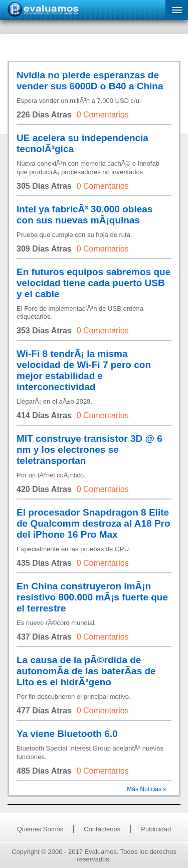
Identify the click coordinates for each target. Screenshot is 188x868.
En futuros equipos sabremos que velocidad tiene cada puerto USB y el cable (93, 283)
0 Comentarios (103, 115)
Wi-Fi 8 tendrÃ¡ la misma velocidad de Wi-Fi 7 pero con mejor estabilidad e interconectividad (84, 370)
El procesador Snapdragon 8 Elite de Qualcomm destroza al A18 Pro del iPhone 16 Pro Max (93, 523)
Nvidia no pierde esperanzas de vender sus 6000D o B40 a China (90, 81)
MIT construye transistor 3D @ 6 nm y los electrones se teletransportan (89, 450)
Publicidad (156, 829)
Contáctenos (102, 829)
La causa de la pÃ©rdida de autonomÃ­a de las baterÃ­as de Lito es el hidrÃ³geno (86, 671)
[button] (177, 10)
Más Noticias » (147, 789)
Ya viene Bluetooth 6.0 (67, 734)
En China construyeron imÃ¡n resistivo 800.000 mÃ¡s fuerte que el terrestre (92, 597)
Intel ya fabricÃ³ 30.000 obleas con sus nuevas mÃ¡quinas (84, 215)
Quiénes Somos (40, 829)
